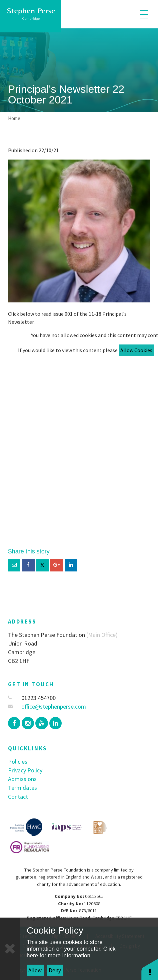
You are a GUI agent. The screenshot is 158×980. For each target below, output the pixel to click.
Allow (35, 970)
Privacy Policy (25, 770)
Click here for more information (71, 952)
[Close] (10, 949)
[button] (150, 969)
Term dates (22, 788)
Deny (55, 970)
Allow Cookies (136, 350)
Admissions (22, 779)
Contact (18, 797)
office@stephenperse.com (47, 706)
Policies (18, 762)
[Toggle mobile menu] (144, 14)
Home (14, 118)
